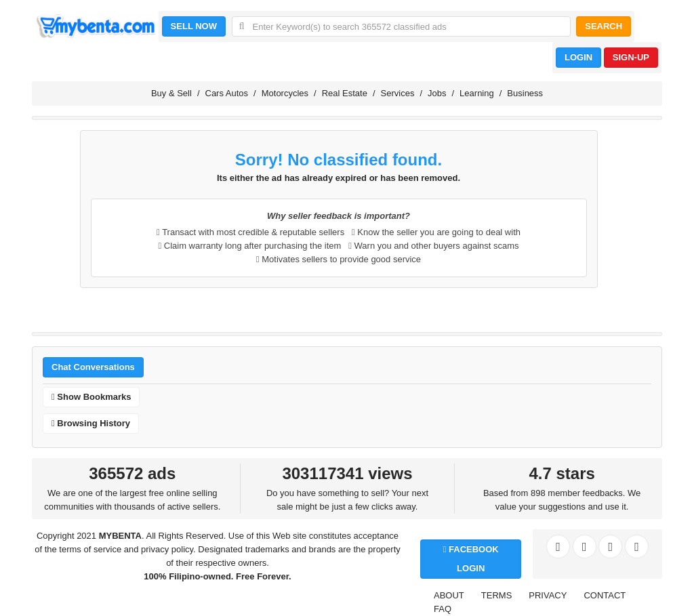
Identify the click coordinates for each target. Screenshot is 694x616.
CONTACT (605, 595)
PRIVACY (548, 595)
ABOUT (449, 595)
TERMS (497, 595)
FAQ (443, 609)
